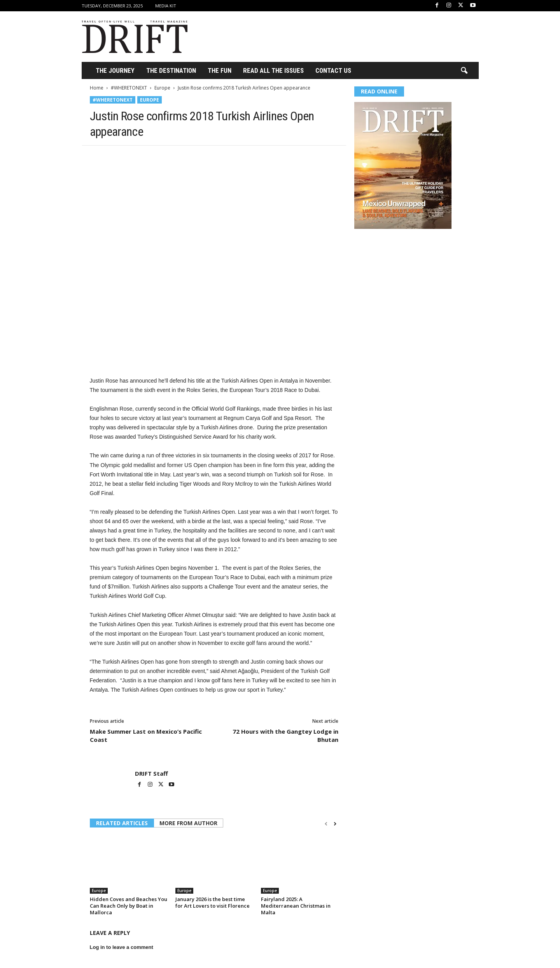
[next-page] (335, 824)
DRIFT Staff (151, 773)
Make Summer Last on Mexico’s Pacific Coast (146, 735)
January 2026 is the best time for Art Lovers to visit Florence (213, 902)
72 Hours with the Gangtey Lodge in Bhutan (285, 735)
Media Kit (166, 6)
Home (97, 88)
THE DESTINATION (171, 70)
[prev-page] (326, 824)
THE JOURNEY (115, 70)
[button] (464, 71)
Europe (162, 88)
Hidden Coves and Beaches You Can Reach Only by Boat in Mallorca (129, 906)
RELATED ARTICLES (122, 823)
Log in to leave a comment (122, 947)
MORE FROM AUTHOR (188, 823)
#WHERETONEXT (129, 88)
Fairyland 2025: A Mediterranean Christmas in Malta (296, 906)
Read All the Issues (273, 70)
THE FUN (220, 70)
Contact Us (333, 70)
